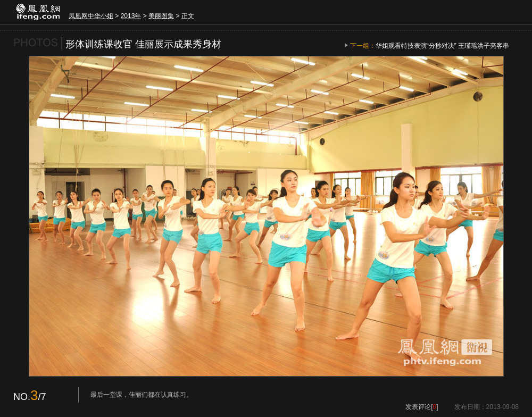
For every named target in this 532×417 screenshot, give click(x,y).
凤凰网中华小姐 (91, 16)
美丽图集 (161, 16)
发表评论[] (422, 407)
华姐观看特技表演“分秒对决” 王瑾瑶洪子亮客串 (442, 46)
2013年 (131, 16)
